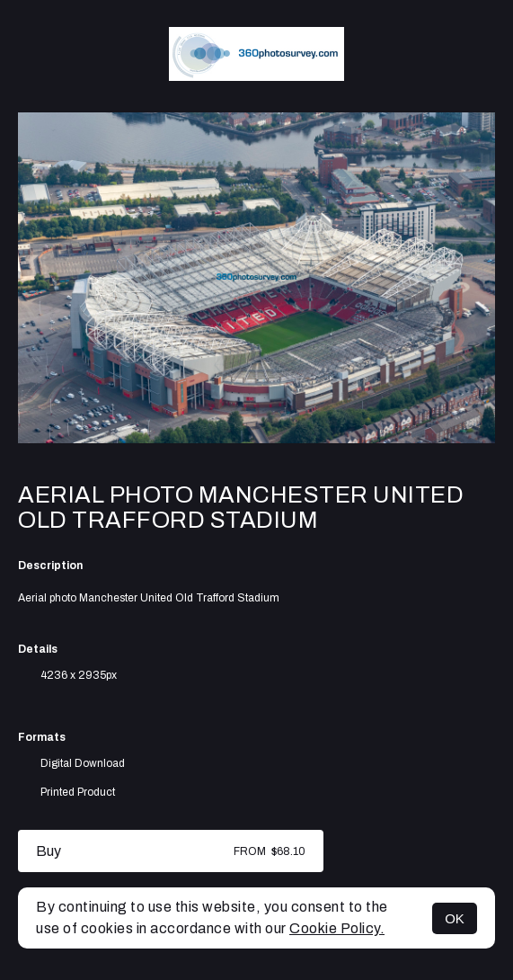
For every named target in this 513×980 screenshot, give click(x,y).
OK (455, 918)
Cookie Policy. (337, 928)
